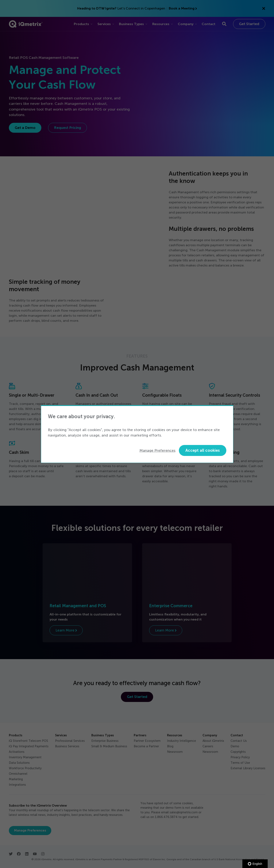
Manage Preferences (157, 450)
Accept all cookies (203, 450)
